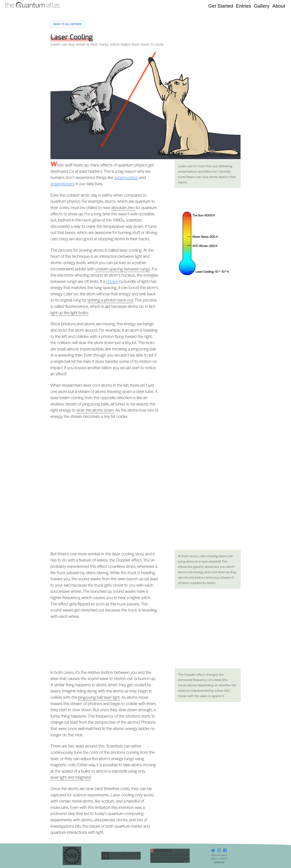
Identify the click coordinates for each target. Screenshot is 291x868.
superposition (126, 177)
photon (112, 281)
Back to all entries (67, 24)
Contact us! (219, 862)
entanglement (62, 184)
